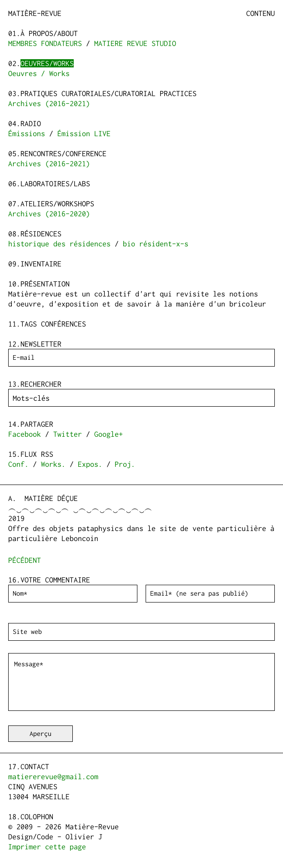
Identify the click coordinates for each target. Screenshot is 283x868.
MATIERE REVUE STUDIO (135, 43)
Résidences (41, 234)
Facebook (25, 434)
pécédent (25, 560)
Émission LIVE (84, 133)
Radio (31, 123)
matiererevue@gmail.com (53, 776)
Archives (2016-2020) (49, 214)
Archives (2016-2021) (49, 103)
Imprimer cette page (47, 847)
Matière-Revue (35, 13)
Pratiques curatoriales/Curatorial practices (109, 93)
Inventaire (41, 264)
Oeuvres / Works (39, 73)
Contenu (260, 13)
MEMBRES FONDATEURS (45, 43)
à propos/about (49, 33)
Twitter (68, 434)
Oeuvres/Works (47, 63)
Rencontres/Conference (63, 153)
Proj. (125, 464)
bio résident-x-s (156, 244)
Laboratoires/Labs (55, 184)
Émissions (27, 133)
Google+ (109, 434)
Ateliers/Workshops (57, 204)
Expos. (90, 464)
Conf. (18, 464)
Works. (53, 464)
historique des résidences (59, 244)
